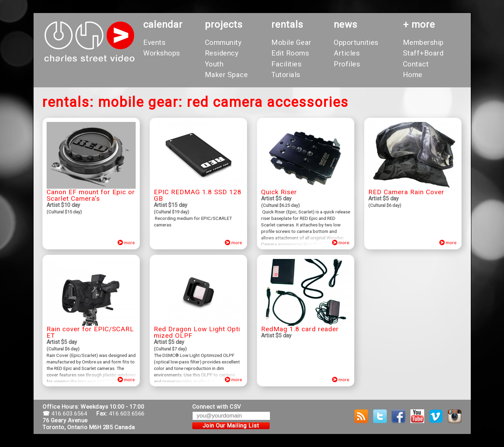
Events (154, 42)
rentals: (68, 102)
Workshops (162, 53)
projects (224, 24)
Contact (416, 64)
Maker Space (226, 75)
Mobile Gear (291, 42)
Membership (423, 42)
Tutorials (286, 75)
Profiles (347, 64)
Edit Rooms (290, 53)
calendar (163, 24)
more (127, 243)
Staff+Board (423, 53)
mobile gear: (140, 102)
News (346, 24)
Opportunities (356, 42)
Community (223, 42)
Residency (222, 53)
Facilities (286, 64)
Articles (347, 53)
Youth (214, 64)
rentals (287, 24)
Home (413, 75)
